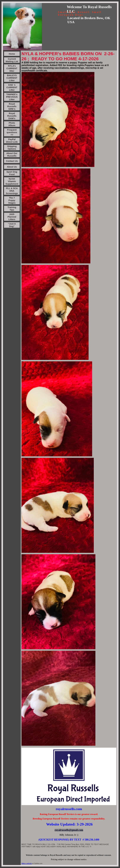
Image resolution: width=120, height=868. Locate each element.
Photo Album (12, 124)
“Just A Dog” (12, 225)
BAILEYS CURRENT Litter (12, 78)
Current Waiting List (12, 60)
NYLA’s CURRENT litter (12, 68)
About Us (12, 167)
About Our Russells (12, 154)
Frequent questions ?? (12, 132)
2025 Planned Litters (12, 217)
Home (12, 54)
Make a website (27, 863)
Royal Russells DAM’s (12, 116)
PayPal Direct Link (12, 141)
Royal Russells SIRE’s (12, 106)
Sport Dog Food (12, 173)
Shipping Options (12, 148)
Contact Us (12, 161)
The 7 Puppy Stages (12, 200)
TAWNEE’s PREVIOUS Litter (12, 97)
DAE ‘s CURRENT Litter (12, 87)
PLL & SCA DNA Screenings (12, 191)
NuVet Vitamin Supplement (12, 181)
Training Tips (12, 209)
